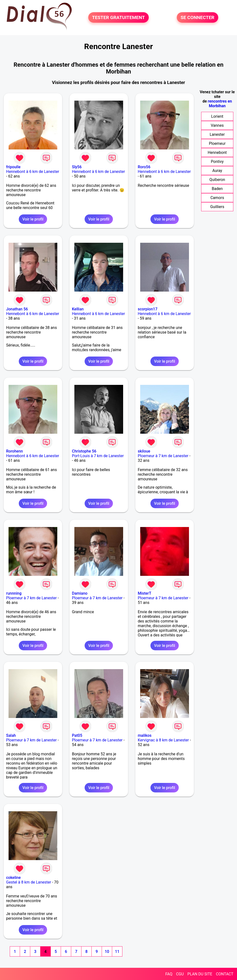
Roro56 (144, 167)
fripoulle (13, 167)
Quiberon (217, 180)
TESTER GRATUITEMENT (119, 17)
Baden (217, 189)
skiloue (144, 451)
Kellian (78, 309)
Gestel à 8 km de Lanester (29, 882)
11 (117, 952)
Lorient (217, 116)
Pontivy (217, 162)
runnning (14, 593)
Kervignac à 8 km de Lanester (163, 740)
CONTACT (225, 974)
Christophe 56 (84, 451)
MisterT (145, 593)
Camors (217, 198)
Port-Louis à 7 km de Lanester (98, 456)
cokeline (13, 878)
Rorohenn (15, 451)
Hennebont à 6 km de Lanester (33, 172)
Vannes (217, 125)
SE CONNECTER (197, 17)
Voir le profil (33, 219)
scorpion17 (148, 309)
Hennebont (217, 153)
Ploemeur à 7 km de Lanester (163, 456)
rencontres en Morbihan (220, 104)
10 (107, 952)
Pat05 (77, 735)
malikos (145, 735)
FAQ (169, 974)
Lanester (217, 134)
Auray (217, 171)
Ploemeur (217, 143)
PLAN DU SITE (200, 974)
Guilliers (217, 207)
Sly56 (77, 167)
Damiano (80, 593)
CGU (180, 974)
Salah (11, 735)
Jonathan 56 (17, 309)
